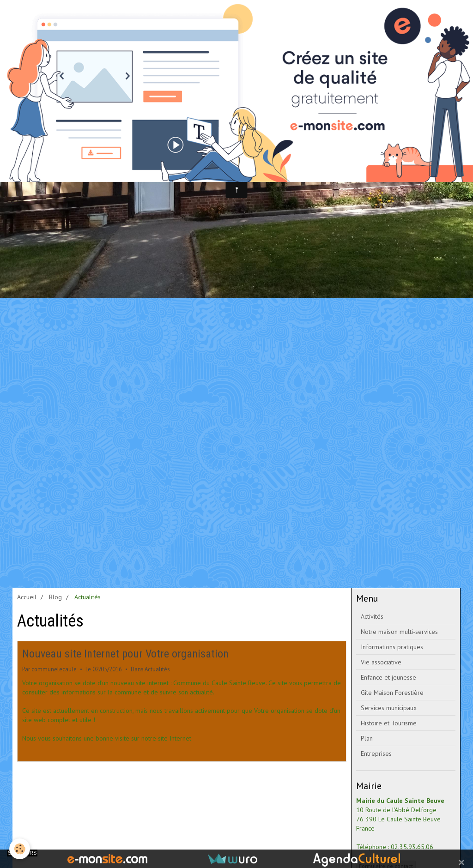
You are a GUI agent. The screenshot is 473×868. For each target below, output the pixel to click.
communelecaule (54, 669)
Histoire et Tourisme (389, 723)
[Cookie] (20, 849)
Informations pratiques (392, 647)
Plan (367, 738)
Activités (372, 616)
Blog (55, 597)
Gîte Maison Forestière (392, 693)
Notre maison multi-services (399, 632)
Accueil (27, 597)
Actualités (157, 669)
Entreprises (376, 753)
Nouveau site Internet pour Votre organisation (125, 654)
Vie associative (381, 662)
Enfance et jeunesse (388, 677)
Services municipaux (389, 708)
